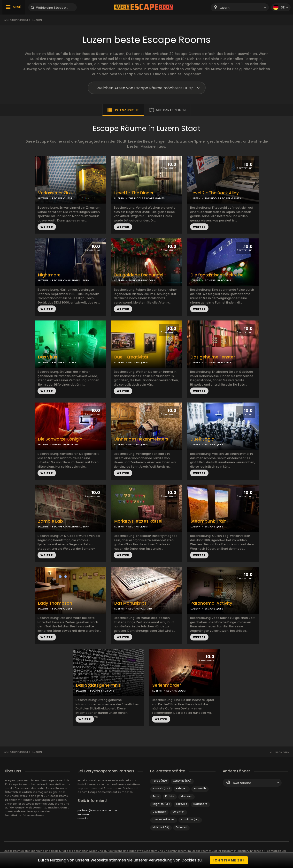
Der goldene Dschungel (139, 275)
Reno (156, 796)
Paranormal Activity (211, 603)
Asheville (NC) (182, 781)
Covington (159, 812)
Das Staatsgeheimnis (98, 685)
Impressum (85, 814)
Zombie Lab (50, 521)
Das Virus (48, 357)
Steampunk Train (208, 521)
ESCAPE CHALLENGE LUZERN (71, 280)
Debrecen (181, 827)
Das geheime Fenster (213, 357)
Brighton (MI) (161, 804)
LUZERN (43, 198)
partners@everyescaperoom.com (98, 810)
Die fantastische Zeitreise (217, 275)
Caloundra (200, 804)
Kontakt (83, 819)
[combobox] (240, 7)
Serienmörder (167, 685)
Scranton (178, 812)
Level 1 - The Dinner (134, 193)
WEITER (47, 227)
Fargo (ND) (160, 781)
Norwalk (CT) (161, 788)
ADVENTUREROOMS (142, 280)
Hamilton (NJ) (190, 819)
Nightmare (49, 275)
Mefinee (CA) (161, 827)
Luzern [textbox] (225, 8)
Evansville (200, 788)
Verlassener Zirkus (57, 193)
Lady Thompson (55, 603)
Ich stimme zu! (229, 860)
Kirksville (181, 804)
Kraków (170, 796)
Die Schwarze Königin (60, 439)
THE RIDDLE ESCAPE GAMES (146, 198)
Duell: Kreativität (131, 357)
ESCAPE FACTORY (64, 362)
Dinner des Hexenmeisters (141, 439)
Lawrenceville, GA (164, 819)
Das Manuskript (130, 603)
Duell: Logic (202, 439)
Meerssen (186, 796)
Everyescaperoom (16, 20)
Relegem (182, 788)
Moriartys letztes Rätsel (138, 521)
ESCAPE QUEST (62, 198)
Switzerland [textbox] (242, 783)
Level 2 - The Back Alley (215, 193)
